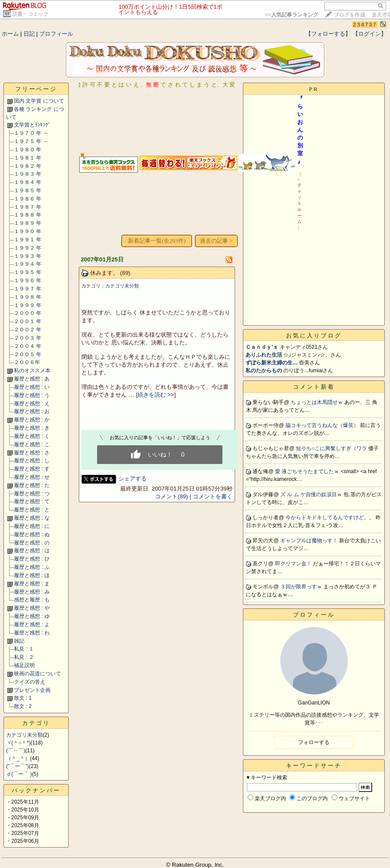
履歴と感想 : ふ (32, 567)
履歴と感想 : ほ (32, 575)
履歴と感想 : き (32, 428)
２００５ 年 (28, 354)
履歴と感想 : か (32, 420)
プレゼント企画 (32, 690)
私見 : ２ (24, 657)
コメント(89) (171, 496)
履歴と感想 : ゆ (32, 616)
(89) (125, 273)
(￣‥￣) (16, 751)
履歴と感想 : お (32, 411)
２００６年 (27, 362)
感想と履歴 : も (32, 600)
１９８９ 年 (28, 223)
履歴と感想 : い (32, 387)
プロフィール (56, 34)
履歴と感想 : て (32, 501)
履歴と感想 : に (32, 526)
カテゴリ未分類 (24, 735)
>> (292, 15)
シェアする (133, 479)
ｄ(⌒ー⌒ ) (19, 774)
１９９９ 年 (28, 305)
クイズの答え (30, 682)
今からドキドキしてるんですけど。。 (331, 517)
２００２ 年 (28, 330)
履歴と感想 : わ (32, 633)
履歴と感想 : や (32, 608)
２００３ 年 (28, 338)
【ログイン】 (370, 34)
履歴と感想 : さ (32, 453)
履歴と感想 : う (32, 395)
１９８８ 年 (28, 215)
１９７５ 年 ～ (31, 141)
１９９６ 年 (28, 280)
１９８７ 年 (28, 207)
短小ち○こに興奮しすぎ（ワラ (332, 448)
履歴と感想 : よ (32, 624)
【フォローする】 (328, 34)
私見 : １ (24, 649)
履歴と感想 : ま (32, 584)
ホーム (10, 34)
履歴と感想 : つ (32, 494)
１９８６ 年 (28, 199)
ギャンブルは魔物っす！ (310, 541)
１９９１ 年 (28, 240)
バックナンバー (36, 790)
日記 (29, 34)
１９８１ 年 (28, 158)
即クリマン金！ (294, 564)
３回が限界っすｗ (302, 587)
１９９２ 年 (28, 248)
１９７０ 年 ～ (31, 133)
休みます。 (104, 273)
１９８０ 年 (28, 150)
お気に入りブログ (314, 336)
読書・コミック (30, 14)
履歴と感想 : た (32, 485)
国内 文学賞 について (39, 101)
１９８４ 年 (28, 182)
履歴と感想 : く (32, 436)
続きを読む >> (156, 395)
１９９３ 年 (28, 256)
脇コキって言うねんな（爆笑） (323, 425)
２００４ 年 (28, 346)
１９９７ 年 (28, 289)
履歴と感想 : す (32, 469)
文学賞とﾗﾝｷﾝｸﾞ (32, 125)
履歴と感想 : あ (32, 379)
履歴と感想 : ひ (32, 559)
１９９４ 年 (28, 264)
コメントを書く (213, 496)
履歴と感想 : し (32, 461)
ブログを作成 (350, 15)
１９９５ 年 (28, 272)
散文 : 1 (23, 698)
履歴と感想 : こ (32, 444)
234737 (365, 25)
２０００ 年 (28, 313)
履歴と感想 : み (32, 592)
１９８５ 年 (28, 190)
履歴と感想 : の (32, 543)
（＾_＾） (18, 758)
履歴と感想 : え (32, 404)
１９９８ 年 (28, 297)
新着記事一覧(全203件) (157, 241)
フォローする (314, 742)
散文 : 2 (23, 706)
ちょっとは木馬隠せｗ (318, 402)
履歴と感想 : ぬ (32, 534)
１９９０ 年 (28, 231)
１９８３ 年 (28, 174)
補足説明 (24, 665)
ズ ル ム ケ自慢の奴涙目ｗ (312, 494)
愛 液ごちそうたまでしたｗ (308, 471)
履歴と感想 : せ (32, 477)
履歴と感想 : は (32, 551)
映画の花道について (37, 674)
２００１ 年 (28, 321)
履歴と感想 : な (32, 518)
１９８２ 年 (28, 166)
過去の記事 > (216, 241)
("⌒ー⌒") (18, 766)
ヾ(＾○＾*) (18, 743)
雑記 (19, 641)
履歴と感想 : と (32, 510)
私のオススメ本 (32, 371)
